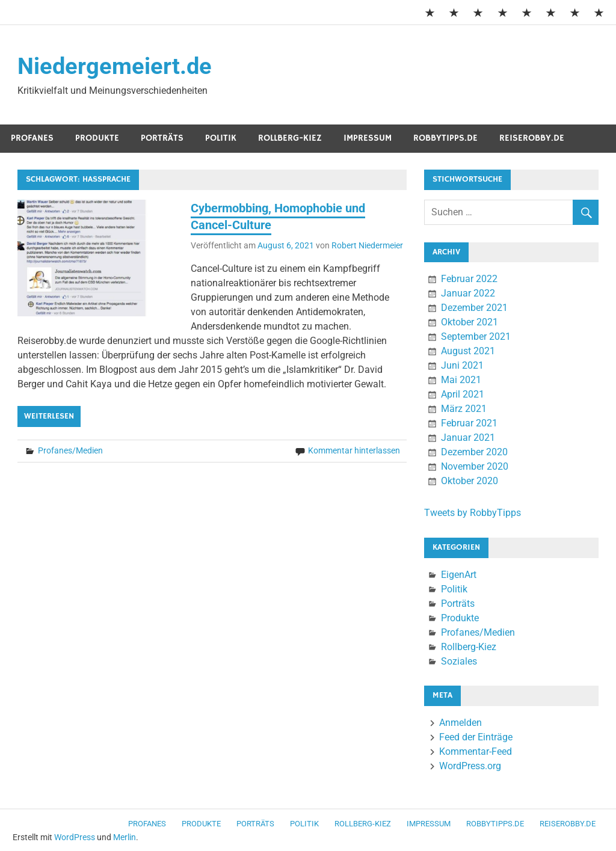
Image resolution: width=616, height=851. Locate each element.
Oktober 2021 (470, 322)
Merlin (125, 837)
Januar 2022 (468, 293)
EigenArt (459, 575)
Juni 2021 (462, 365)
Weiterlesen (49, 416)
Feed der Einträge (476, 737)
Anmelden (460, 723)
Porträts (162, 138)
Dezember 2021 (474, 308)
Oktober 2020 (470, 481)
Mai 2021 (461, 380)
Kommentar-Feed (476, 751)
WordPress (75, 837)
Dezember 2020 (474, 452)
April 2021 (463, 394)
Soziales (459, 661)
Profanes (32, 138)
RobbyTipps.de (445, 138)
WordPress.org (470, 766)
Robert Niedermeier (367, 245)
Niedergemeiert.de (115, 66)
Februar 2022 (469, 279)
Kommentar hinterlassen (354, 450)
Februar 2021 (469, 423)
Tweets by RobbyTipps (473, 513)
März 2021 (464, 409)
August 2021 (468, 351)
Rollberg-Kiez (290, 138)
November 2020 (475, 466)
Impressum (368, 138)
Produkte (97, 138)
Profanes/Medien (70, 450)
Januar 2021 (468, 438)
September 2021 (476, 336)
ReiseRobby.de (532, 138)
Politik (221, 138)
